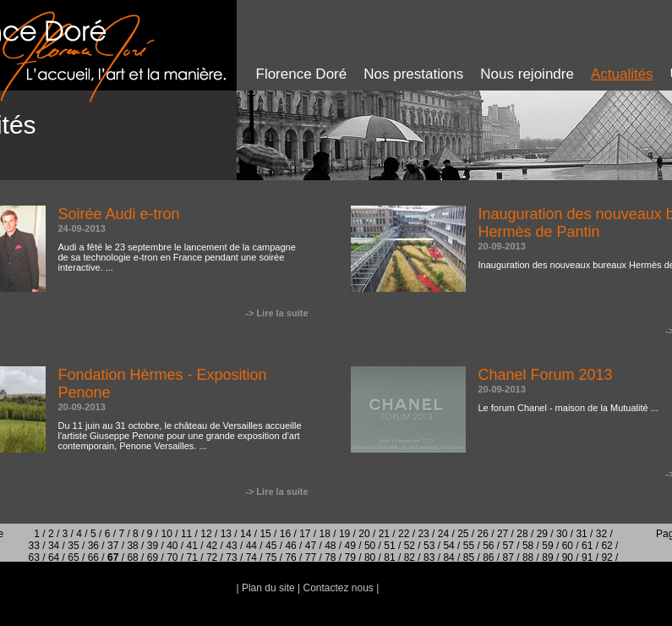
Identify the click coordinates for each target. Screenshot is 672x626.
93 (303, 569)
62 (606, 546)
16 (285, 534)
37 (113, 546)
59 (547, 546)
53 (429, 546)
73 (231, 557)
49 (350, 546)
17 (305, 534)
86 (488, 557)
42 (212, 546)
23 (423, 534)
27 (503, 534)
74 (251, 557)
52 (410, 546)
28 (522, 534)
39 (153, 546)
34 (54, 546)
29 (542, 534)
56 (488, 546)
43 (231, 546)
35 (73, 546)
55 (469, 546)
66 (93, 557)
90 (568, 557)
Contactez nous (338, 588)
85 (469, 557)
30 (562, 534)
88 (528, 557)
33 (34, 546)
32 (601, 534)
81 (389, 557)
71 (192, 557)
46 (290, 546)
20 (364, 534)
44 (251, 546)
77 (311, 557)
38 (132, 546)
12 (206, 534)
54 (448, 546)
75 (271, 557)
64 (54, 557)
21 (384, 534)
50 (370, 546)
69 (153, 557)
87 (508, 557)
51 (389, 546)
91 (587, 557)
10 (167, 534)
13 (226, 534)
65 (73, 557)
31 (581, 534)
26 (483, 534)
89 (547, 557)
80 (370, 557)
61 (587, 546)
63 (34, 557)
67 (113, 557)
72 (212, 557)
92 (606, 557)
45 (271, 546)
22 (404, 534)
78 (330, 557)
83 (429, 557)
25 (463, 534)
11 (186, 534)
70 (172, 557)
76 (290, 557)
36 (93, 546)
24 (443, 534)
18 (325, 534)
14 (246, 534)
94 (323, 569)
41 (192, 546)
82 (410, 557)
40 (172, 546)
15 (265, 534)
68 (132, 557)
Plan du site (268, 588)
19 (344, 534)
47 (311, 546)
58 (528, 546)
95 (343, 569)
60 (568, 546)
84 (448, 557)
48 (330, 546)
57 (508, 546)
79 (350, 557)
